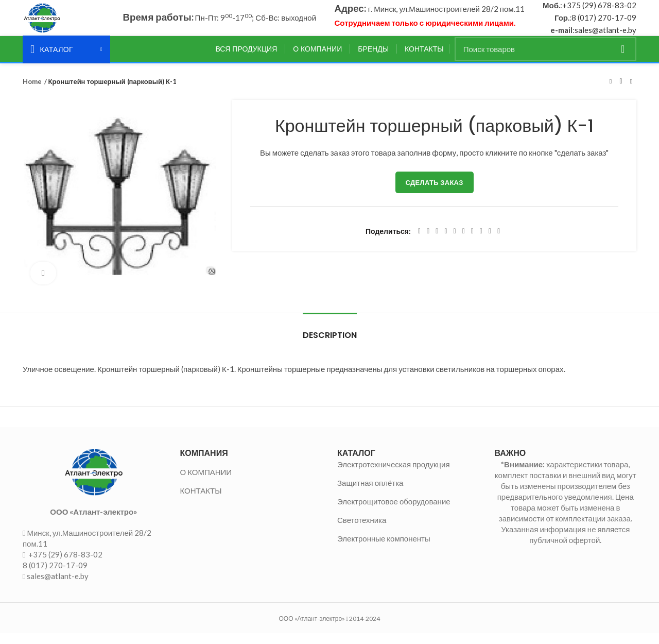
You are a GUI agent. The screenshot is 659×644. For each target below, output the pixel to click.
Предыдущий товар (611, 92)
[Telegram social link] (490, 243)
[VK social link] (481, 243)
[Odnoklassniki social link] (464, 243)
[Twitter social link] (428, 243)
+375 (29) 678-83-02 (599, 11)
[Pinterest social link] (446, 243)
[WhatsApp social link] (472, 243)
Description (330, 346)
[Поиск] (545, 60)
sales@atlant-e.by (605, 36)
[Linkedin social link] (455, 243)
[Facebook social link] (419, 243)
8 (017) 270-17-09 (604, 23)
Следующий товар (631, 92)
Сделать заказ (435, 194)
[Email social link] (437, 243)
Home (32, 92)
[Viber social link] (499, 243)
